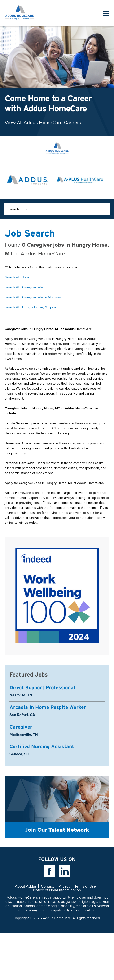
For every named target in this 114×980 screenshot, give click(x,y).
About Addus (26, 886)
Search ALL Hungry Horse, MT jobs (31, 307)
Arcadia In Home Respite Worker (48, 707)
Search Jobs (57, 209)
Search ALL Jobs (17, 277)
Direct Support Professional (42, 688)
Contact (47, 886)
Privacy (64, 886)
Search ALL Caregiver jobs (24, 287)
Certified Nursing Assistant (42, 746)
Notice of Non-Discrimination (57, 890)
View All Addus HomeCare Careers (43, 122)
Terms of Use (85, 886)
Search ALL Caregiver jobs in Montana (33, 297)
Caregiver (21, 727)
